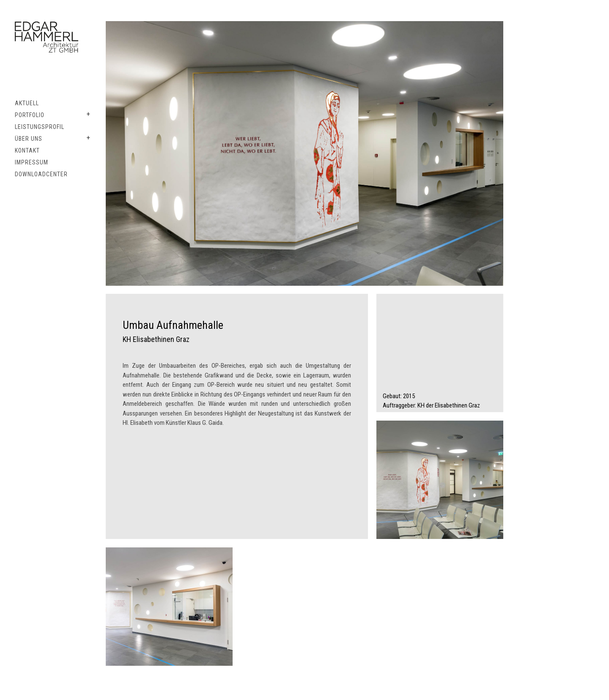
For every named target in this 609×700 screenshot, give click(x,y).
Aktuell (27, 103)
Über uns (29, 139)
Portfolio (30, 115)
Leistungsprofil (40, 127)
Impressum (32, 162)
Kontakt (27, 150)
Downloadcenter (41, 174)
